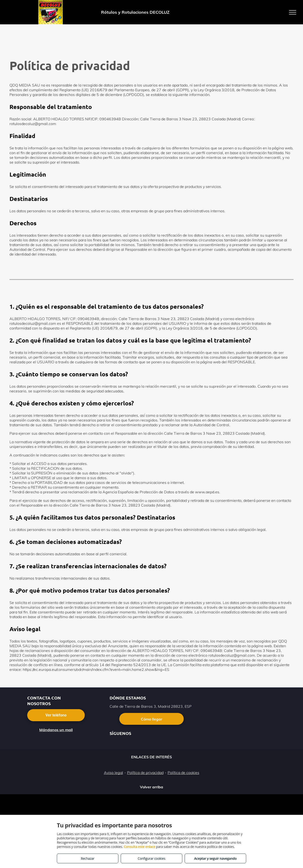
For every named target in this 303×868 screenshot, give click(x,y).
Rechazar (87, 858)
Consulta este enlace (140, 847)
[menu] (293, 12)
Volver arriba (151, 787)
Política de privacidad (145, 773)
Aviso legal (114, 773)
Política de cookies (183, 773)
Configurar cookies (152, 858)
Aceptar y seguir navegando (215, 858)
